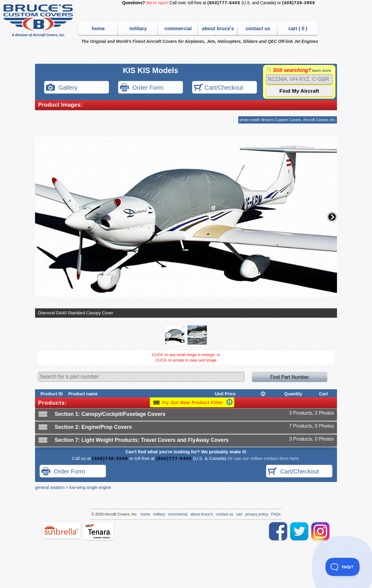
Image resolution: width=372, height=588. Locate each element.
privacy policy (257, 514)
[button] (332, 217)
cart (239, 514)
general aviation (50, 487)
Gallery (62, 88)
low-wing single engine (90, 487)
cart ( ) (298, 28)
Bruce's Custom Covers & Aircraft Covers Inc (39, 21)
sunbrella (61, 530)
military (138, 28)
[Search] (299, 79)
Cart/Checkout (218, 88)
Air (107, 514)
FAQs (276, 514)
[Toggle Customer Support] (343, 567)
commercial (178, 28)
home (98, 28)
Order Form (142, 88)
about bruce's (218, 28)
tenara (98, 531)
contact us (258, 28)
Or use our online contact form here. (263, 458)
